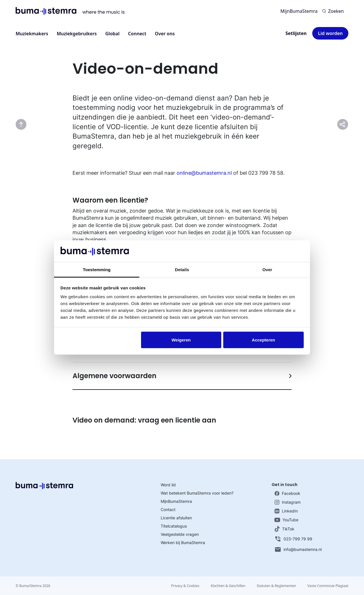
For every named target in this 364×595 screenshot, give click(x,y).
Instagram (288, 502)
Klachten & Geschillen (228, 586)
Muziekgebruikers (77, 34)
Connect (137, 34)
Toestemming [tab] (97, 270)
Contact (168, 509)
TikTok (284, 529)
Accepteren (264, 340)
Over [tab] (267, 270)
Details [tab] (182, 270)
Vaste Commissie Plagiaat (328, 586)
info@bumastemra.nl (298, 549)
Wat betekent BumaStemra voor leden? (197, 493)
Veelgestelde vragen (180, 534)
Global (112, 34)
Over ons (165, 34)
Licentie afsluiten (176, 518)
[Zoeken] (333, 11)
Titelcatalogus (174, 526)
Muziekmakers (32, 34)
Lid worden (330, 33)
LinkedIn (286, 511)
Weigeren (181, 340)
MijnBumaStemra (299, 11)
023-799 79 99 (293, 539)
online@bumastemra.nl (204, 173)
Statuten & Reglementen (276, 586)
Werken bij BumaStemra (183, 542)
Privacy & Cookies (185, 586)
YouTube (286, 520)
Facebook (287, 493)
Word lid (168, 485)
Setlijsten (296, 33)
